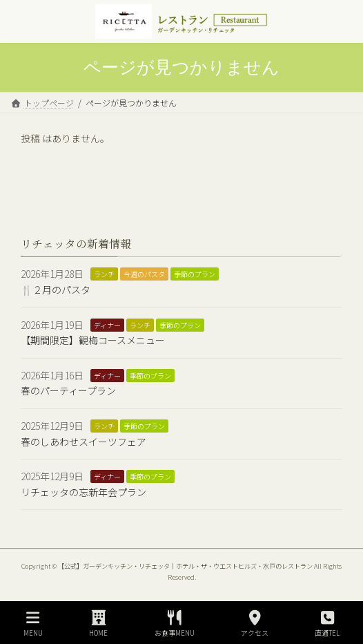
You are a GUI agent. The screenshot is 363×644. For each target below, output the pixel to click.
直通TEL (327, 624)
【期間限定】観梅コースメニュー (93, 340)
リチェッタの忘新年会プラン (84, 492)
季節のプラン (195, 275)
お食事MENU (175, 624)
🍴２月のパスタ (56, 290)
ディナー (107, 325)
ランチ (104, 275)
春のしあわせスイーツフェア (84, 442)
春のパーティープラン (68, 390)
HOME (99, 624)
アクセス (255, 624)
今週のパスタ (144, 275)
